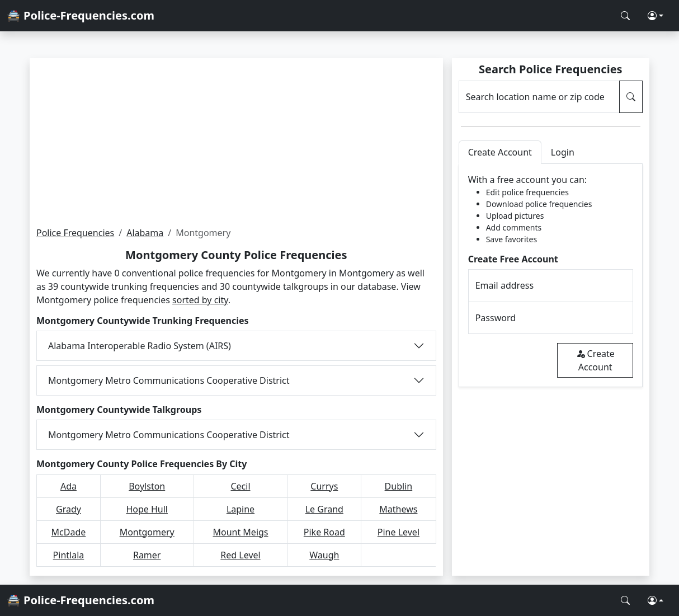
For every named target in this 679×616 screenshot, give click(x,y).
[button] (656, 16)
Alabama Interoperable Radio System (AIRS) (140, 346)
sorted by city (200, 300)
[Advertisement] (236, 142)
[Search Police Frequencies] (625, 16)
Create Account (595, 360)
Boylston (147, 486)
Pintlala (69, 555)
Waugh (324, 555)
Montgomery (147, 532)
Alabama (145, 233)
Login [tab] (563, 152)
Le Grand (324, 509)
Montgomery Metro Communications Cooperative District (169, 380)
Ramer (147, 555)
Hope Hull (147, 509)
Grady (69, 509)
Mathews (398, 509)
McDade (69, 532)
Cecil (240, 486)
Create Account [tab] (500, 152)
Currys (324, 486)
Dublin (399, 486)
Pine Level (399, 532)
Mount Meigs (240, 532)
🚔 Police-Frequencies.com (81, 15)
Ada (69, 486)
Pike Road (324, 532)
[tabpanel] (551, 276)
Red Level (240, 555)
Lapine (241, 509)
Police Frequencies (75, 233)
